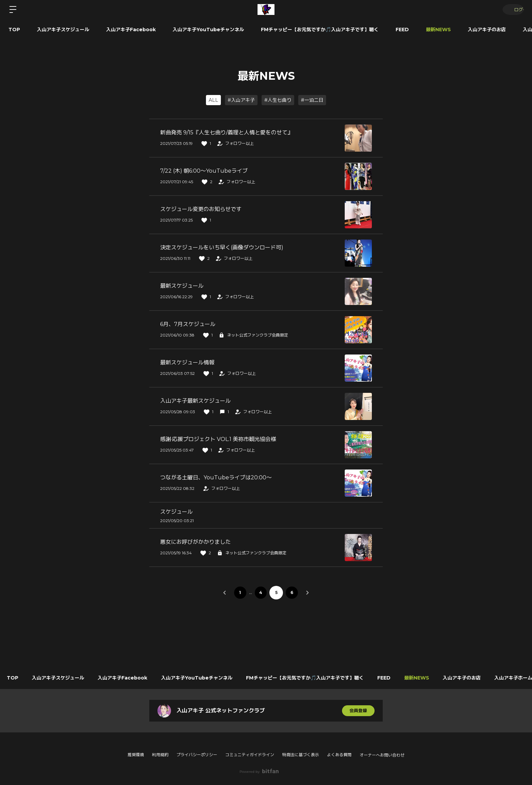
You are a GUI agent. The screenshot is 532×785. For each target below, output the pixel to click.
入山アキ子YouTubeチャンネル (208, 30)
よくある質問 (339, 755)
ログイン (512, 9)
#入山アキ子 (241, 100)
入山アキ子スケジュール (63, 30)
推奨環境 (136, 755)
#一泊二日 (312, 100)
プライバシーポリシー (197, 755)
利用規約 (160, 755)
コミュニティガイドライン (250, 755)
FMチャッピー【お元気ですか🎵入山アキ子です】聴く (320, 30)
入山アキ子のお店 (487, 30)
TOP (14, 30)
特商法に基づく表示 (301, 755)
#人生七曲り (278, 100)
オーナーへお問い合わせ (382, 755)
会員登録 (358, 711)
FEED (402, 30)
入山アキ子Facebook (131, 30)
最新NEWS (438, 30)
